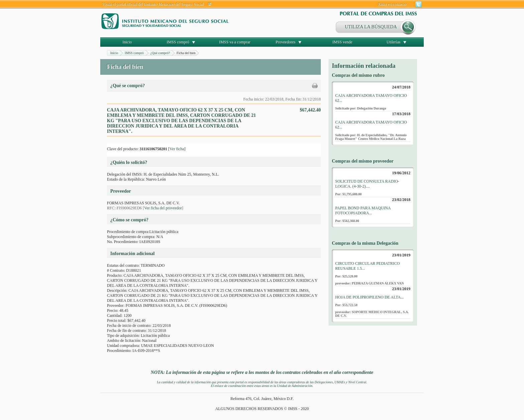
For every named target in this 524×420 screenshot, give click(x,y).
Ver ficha (177, 149)
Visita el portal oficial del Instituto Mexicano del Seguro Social (153, 4)
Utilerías (394, 42)
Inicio (127, 42)
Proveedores (286, 42)
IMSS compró (178, 42)
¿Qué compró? (160, 53)
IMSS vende (343, 42)
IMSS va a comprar (235, 42)
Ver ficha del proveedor (163, 208)
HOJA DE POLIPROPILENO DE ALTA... (369, 297)
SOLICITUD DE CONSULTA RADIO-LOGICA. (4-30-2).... (367, 184)
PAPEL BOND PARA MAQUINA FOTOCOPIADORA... (363, 211)
